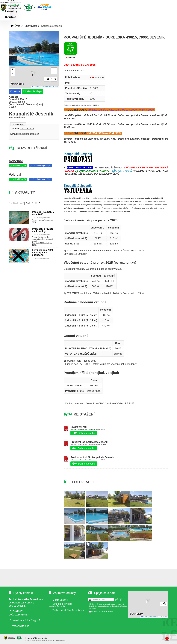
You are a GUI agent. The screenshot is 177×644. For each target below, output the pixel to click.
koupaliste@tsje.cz (29, 134)
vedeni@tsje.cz (21, 626)
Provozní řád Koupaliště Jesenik (89, 442)
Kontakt (80, 17)
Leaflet (35, 87)
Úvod (26, 8)
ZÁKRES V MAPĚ (122, 171)
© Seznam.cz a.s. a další (49, 87)
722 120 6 (26, 129)
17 (33, 129)
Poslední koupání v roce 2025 (43, 213)
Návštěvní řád (78, 427)
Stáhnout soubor (84, 433)
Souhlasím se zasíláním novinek (102, 612)
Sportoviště (37, 17)
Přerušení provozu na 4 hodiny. (43, 230)
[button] (158, 3)
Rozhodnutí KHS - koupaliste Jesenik (92, 457)
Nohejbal (16, 161)
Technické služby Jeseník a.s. (69, 610)
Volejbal (15, 175)
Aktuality (60, 17)
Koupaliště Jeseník (34, 115)
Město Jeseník (60, 600)
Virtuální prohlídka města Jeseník (61, 605)
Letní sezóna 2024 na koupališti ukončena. (43, 253)
